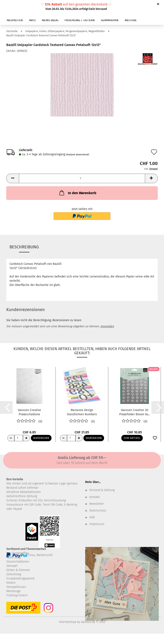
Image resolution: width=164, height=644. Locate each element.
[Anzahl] (82, 178)
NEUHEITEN (15, 20)
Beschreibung (24, 247)
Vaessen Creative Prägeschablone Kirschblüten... (29, 412)
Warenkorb (41, 438)
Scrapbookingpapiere (20, 578)
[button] (13, 178)
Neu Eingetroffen (18, 553)
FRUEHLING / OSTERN (80, 20)
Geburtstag (14, 574)
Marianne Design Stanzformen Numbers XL (82, 412)
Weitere (131, 20)
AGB (92, 517)
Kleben (11, 583)
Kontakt (95, 497)
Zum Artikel (132, 438)
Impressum (97, 524)
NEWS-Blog (13, 557)
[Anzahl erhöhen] (26, 438)
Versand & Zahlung (102, 490)
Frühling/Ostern (17, 595)
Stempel (12, 566)
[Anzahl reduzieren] (11, 438)
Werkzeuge (13, 591)
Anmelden (107, 326)
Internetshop (67, 622)
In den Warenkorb (77, 193)
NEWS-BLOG (50, 20)
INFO (32, 20)
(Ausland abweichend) (78, 155)
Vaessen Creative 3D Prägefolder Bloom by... (135, 412)
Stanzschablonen (18, 562)
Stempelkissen (16, 587)
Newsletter (97, 504)
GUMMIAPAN (110, 20)
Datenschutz (98, 511)
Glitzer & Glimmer (18, 570)
